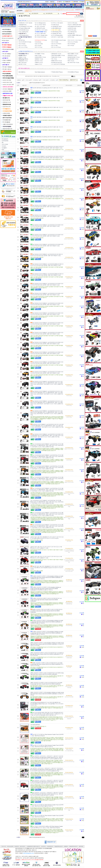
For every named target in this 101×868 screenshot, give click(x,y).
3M (3, 143)
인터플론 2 (4, 148)
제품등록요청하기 (59, 846)
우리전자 (4, 146)
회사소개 (4, 846)
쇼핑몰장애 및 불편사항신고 (33, 846)
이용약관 (17, 846)
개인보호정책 (10, 846)
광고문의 (44, 846)
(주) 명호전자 (5, 139)
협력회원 (81, 846)
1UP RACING (5, 141)
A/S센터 (66, 846)
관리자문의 (22, 846)
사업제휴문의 (50, 846)
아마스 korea (5, 144)
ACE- (3, 150)
